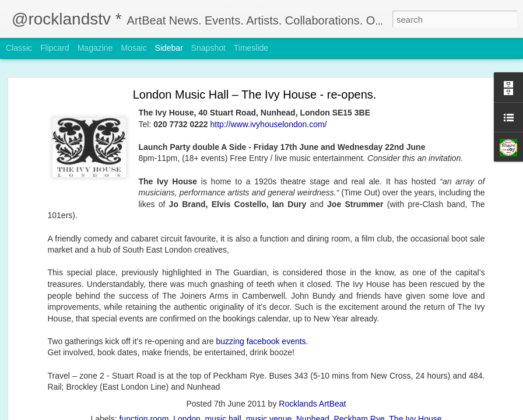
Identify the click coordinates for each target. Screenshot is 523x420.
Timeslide (251, 48)
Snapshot (208, 48)
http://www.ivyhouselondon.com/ (269, 124)
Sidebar (169, 48)
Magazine (95, 48)
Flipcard (55, 48)
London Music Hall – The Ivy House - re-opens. (255, 94)
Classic (19, 48)
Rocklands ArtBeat (312, 404)
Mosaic (134, 48)
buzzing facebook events (261, 341)
